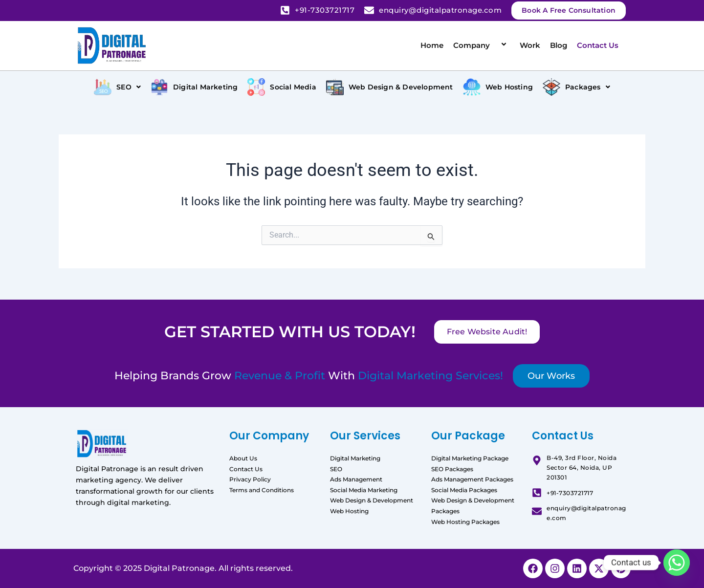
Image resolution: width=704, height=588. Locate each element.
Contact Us (598, 45)
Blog (559, 45)
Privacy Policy (250, 479)
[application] (494, 45)
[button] (117, 87)
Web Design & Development (372, 500)
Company (482, 45)
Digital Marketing (355, 458)
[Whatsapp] (677, 563)
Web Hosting (349, 511)
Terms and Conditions (262, 490)
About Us (243, 458)
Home (432, 45)
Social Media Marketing (364, 490)
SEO (336, 469)
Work (530, 45)
